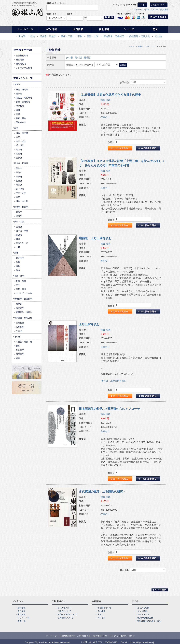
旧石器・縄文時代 (24, 98)
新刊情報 (22, 608)
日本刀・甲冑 (22, 231)
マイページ (138, 10)
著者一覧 (22, 621)
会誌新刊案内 (22, 56)
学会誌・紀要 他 (24, 342)
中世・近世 (21, 141)
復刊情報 (22, 614)
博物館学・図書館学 (114, 36)
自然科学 (20, 354)
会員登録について (65, 618)
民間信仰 (20, 258)
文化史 (19, 154)
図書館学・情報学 (24, 312)
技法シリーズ (22, 243)
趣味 (18, 346)
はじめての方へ (64, 608)
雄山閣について (104, 608)
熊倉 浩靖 (105, 100)
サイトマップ (143, 614)
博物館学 (20, 308)
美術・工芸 (67, 36)
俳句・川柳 (21, 289)
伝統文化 (20, 323)
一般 (18, 247)
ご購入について (64, 611)
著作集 (19, 94)
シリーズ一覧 (24, 618)
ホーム (132, 46)
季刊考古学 (21, 122)
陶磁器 (19, 235)
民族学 (19, 168)
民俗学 (19, 172)
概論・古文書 (22, 133)
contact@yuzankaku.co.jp (142, 642)
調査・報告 (21, 118)
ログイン (142, 5)
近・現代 (20, 145)
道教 (18, 266)
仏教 (18, 262)
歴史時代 (20, 106)
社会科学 (20, 350)
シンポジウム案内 (24, 68)
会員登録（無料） (159, 5)
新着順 (87, 57)
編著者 (140, 46)
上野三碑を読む (89, 324)
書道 (18, 239)
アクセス (101, 618)
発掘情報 (20, 60)
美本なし (105, 261)
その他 (158, 36)
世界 (18, 114)
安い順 (69, 57)
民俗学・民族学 (48, 36)
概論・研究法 (22, 90)
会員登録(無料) (67, 636)
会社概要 (101, 611)
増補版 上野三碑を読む (95, 238)
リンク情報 (142, 611)
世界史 (19, 158)
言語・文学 (93, 36)
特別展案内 (21, 64)
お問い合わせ (128, 636)
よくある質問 (143, 608)
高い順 (78, 57)
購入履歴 (164, 10)
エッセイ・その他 (24, 293)
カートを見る (111, 636)
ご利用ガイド (84, 636)
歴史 (33, 36)
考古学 (22, 36)
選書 (18, 110)
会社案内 (98, 636)
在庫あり (105, 117)
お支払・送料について (67, 614)
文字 (18, 285)
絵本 (18, 358)
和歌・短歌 (21, 281)
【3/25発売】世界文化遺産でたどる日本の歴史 (110, 95)
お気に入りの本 (152, 10)
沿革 (99, 614)
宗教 (80, 36)
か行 (148, 46)
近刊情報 (22, 611)
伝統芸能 (20, 327)
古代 (18, 137)
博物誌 (19, 304)
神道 (18, 270)
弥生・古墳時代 (23, 102)
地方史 (19, 149)
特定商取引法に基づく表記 (149, 621)
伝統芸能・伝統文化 (139, 36)
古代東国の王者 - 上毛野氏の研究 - (102, 492)
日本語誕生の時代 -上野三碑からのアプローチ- (110, 409)
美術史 (19, 227)
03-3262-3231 (112, 642)
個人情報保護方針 (145, 618)
